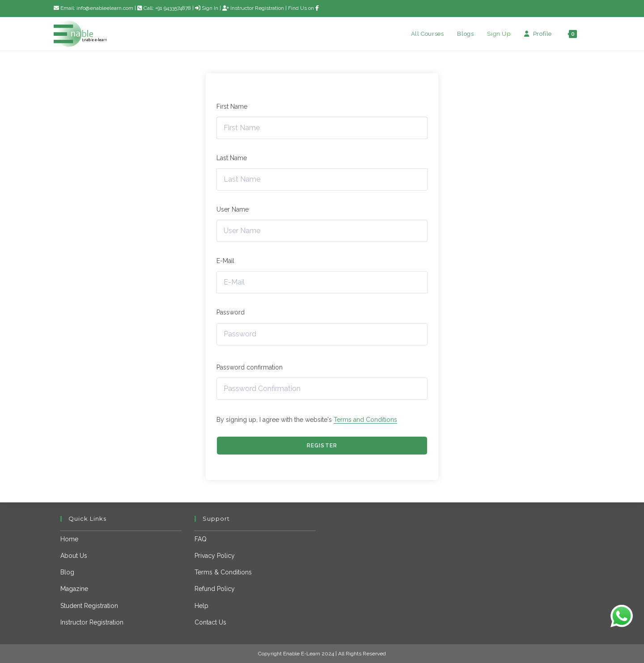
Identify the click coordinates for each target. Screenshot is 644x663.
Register (322, 446)
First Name (232, 106)
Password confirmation (250, 367)
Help (201, 606)
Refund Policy (215, 589)
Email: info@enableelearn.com (93, 8)
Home (69, 539)
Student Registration (89, 606)
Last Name (232, 158)
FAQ (201, 539)
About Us (74, 556)
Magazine (74, 589)
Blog (67, 572)
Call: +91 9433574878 (165, 8)
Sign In (207, 8)
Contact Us (210, 622)
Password (231, 312)
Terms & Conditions (223, 572)
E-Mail (225, 261)
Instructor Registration (253, 8)
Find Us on (303, 8)
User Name (233, 209)
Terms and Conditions (365, 420)
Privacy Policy (215, 556)
